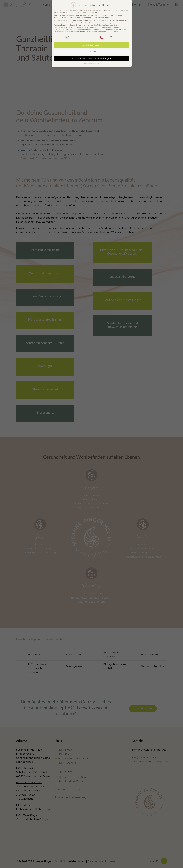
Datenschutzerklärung (118, 29)
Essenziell (71, 37)
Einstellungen (91, 32)
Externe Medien (108, 37)
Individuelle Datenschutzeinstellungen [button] (91, 58)
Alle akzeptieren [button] (91, 45)
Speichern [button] (91, 52)
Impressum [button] (97, 63)
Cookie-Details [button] (87, 63)
